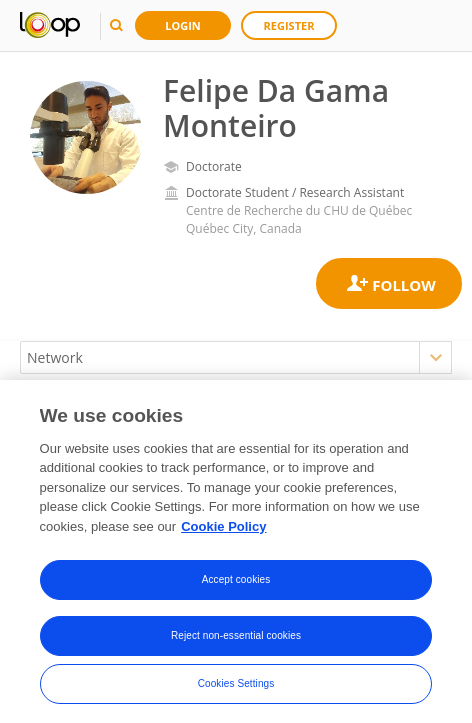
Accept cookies (236, 586)
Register (289, 25)
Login (183, 25)
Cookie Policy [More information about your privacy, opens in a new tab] (223, 532)
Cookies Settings (236, 690)
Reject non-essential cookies (236, 642)
